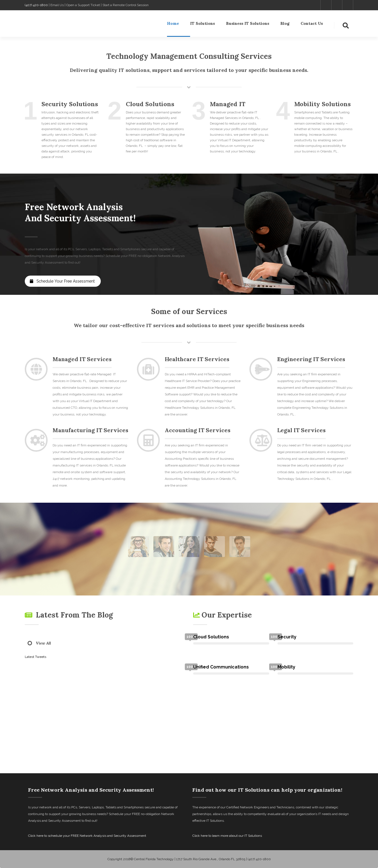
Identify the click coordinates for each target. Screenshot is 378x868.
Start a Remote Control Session (126, 5)
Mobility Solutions (322, 104)
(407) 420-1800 (36, 5)
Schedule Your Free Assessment (62, 281)
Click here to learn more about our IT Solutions (227, 836)
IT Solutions (202, 25)
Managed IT (228, 104)
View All (43, 643)
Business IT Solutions (248, 25)
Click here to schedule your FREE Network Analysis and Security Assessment (87, 836)
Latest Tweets (35, 657)
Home (173, 25)
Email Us (57, 5)
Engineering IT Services (311, 359)
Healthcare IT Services (197, 359)
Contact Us (312, 25)
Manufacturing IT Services (90, 430)
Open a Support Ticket (83, 5)
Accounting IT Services (198, 430)
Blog (285, 25)
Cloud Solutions (150, 104)
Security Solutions (70, 104)
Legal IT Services (301, 430)
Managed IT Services (82, 359)
